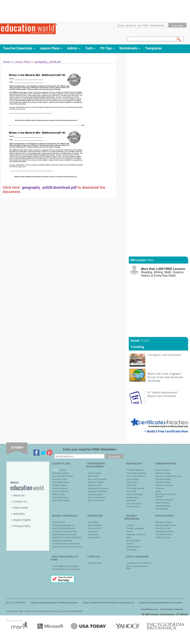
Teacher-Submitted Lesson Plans (67, 547)
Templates (153, 48)
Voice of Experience (97, 497)
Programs (160, 488)
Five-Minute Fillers (61, 482)
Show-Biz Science (61, 497)
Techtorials (131, 500)
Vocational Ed (94, 537)
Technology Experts (135, 488)
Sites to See (132, 482)
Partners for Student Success (169, 476)
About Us (19, 495)
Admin (72, 48)
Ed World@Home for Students (66, 569)
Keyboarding (132, 497)
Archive (62, 470)
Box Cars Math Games (63, 476)
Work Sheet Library (61, 500)
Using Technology (134, 494)
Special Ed (93, 531)
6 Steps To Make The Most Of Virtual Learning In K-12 (108, 603)
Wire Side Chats (134, 504)
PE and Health (133, 541)
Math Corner (93, 476)
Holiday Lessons (60, 485)
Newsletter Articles (61, 473)
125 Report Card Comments (164, 355)
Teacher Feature (95, 494)
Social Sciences (134, 547)
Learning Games (60, 488)
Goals (158, 491)
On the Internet (133, 507)
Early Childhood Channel (64, 528)
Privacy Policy (22, 526)
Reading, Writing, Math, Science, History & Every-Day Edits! (163, 272)
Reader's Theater (96, 482)
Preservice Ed (94, 528)
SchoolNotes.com (149, 609)
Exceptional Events (164, 500)
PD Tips (106, 48)
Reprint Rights (22, 520)
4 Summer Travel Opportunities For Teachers (161, 603)
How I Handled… (163, 470)
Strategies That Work (97, 491)
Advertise (19, 514)
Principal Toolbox (163, 482)
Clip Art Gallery (95, 473)
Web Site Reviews (96, 500)
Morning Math (162, 509)
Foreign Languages (135, 528)
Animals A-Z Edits (164, 522)
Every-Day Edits (60, 479)
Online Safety (132, 479)
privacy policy (162, 30)
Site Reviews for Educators (65, 534)
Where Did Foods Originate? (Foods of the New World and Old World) (165, 377)
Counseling (93, 522)
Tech (89, 48)
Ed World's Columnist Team (65, 531)
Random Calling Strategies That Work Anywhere (55, 603)
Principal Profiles (163, 479)
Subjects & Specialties (62, 541)
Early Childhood (95, 525)
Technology (132, 550)
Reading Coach (95, 485)
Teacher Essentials (18, 48)
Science (130, 544)
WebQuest (131, 485)
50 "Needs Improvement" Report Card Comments (163, 394)
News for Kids (59, 494)
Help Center (21, 508)
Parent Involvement (164, 485)
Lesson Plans (50, 48)
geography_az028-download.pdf (49, 187)
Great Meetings (162, 503)
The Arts (130, 525)
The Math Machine (135, 470)
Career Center (59, 522)
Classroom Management (63, 525)
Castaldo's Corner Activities (139, 563)
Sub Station (93, 534)
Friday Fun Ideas (163, 537)
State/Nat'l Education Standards (67, 537)
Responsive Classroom (98, 488)
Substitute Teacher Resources (66, 544)
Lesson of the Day (61, 491)
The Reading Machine (136, 473)
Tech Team (131, 491)
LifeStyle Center (95, 563)
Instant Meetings (163, 506)
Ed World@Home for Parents (65, 566)
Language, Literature (136, 534)
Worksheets (128, 48)
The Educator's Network (171, 609)
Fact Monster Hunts (164, 531)
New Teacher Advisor (97, 479)
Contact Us (20, 501)
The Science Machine (136, 476)
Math (129, 537)
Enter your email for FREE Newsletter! (90, 449)
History (130, 531)
